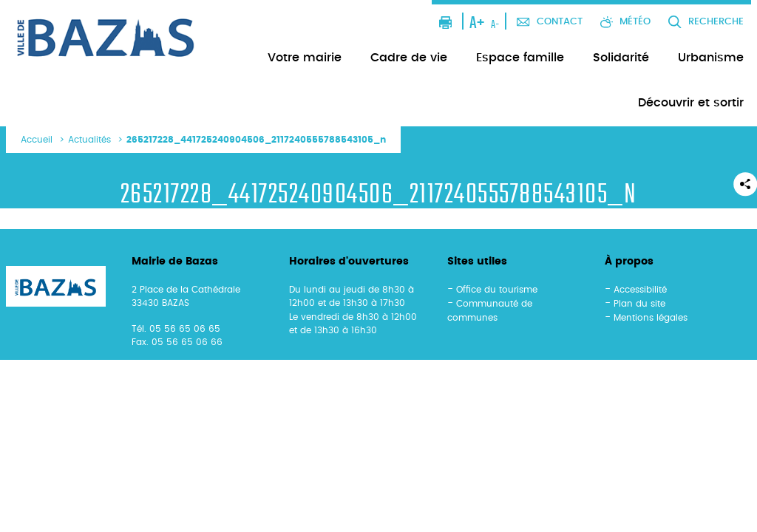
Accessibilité (640, 290)
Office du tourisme (497, 290)
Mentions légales (651, 318)
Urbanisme (711, 58)
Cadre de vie (409, 58)
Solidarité (621, 58)
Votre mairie (305, 58)
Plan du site (639, 304)
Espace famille (520, 58)
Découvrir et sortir (691, 103)
